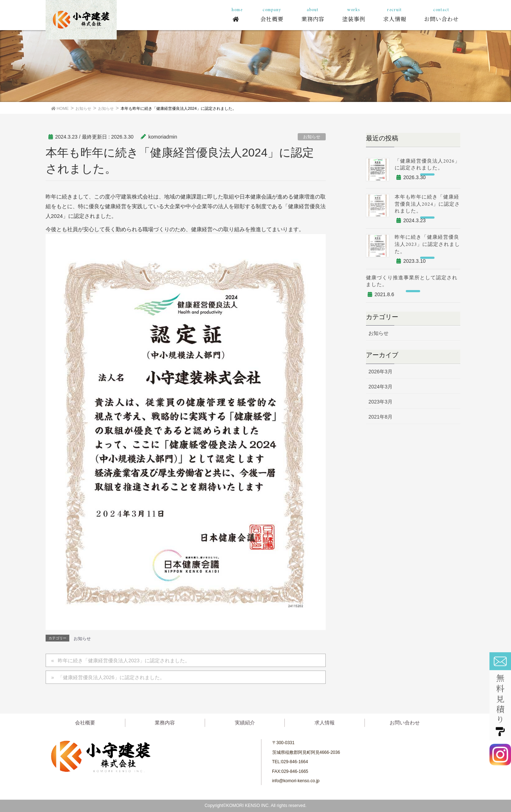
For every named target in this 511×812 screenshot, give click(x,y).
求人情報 (325, 723)
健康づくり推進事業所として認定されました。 (412, 282)
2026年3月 (380, 372)
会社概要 (85, 723)
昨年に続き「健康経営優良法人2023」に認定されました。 (124, 661)
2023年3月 (380, 402)
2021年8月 (380, 417)
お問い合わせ (405, 723)
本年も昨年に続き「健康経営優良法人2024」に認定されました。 (427, 204)
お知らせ (312, 137)
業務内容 (165, 723)
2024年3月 (380, 387)
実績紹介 (245, 723)
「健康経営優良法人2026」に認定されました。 (111, 677)
